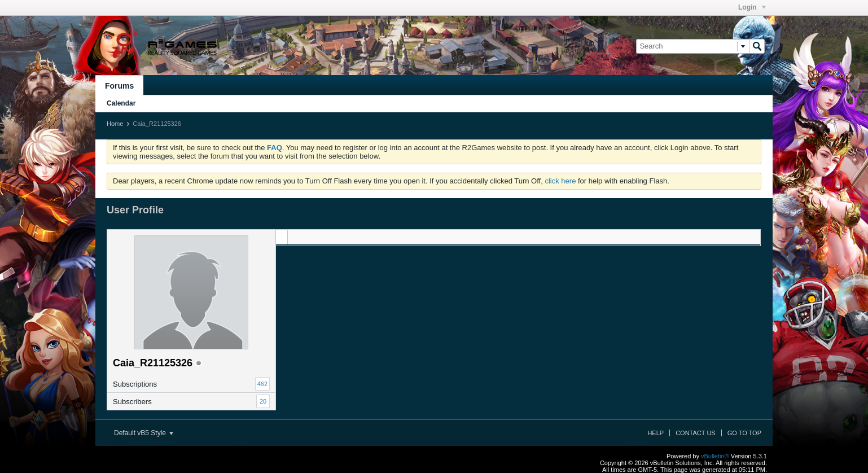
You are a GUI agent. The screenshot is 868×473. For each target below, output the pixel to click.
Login (752, 7)
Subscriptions (135, 384)
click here (560, 181)
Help (656, 433)
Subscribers (132, 402)
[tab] (282, 237)
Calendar (121, 103)
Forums (119, 86)
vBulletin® (715, 456)
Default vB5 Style (144, 433)
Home (115, 124)
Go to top (744, 433)
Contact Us (696, 433)
